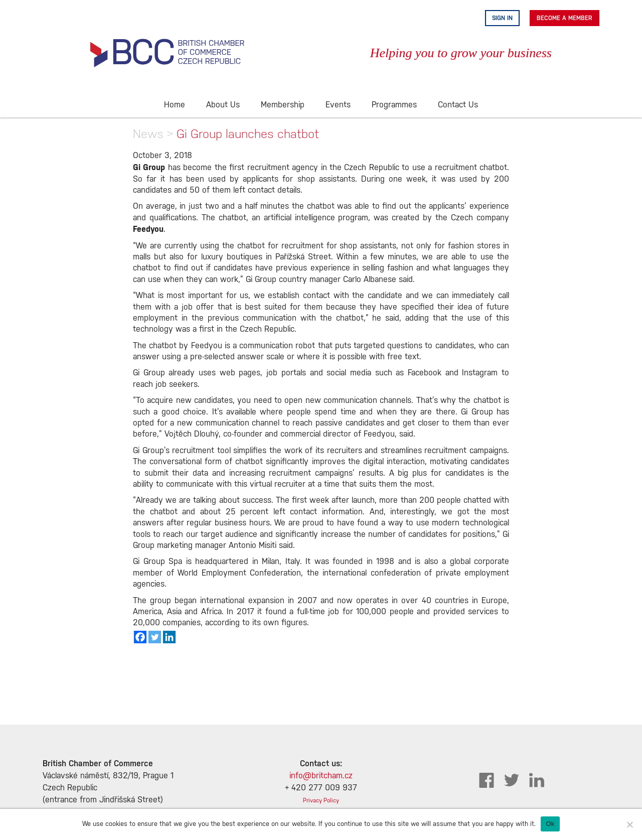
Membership (283, 105)
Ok (550, 824)
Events (338, 105)
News (148, 134)
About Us (223, 105)
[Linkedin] (169, 637)
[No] (629, 824)
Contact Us (458, 105)
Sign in (502, 18)
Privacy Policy (321, 801)
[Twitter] (155, 637)
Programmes (394, 105)
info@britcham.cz (321, 776)
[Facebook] (140, 637)
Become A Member (565, 18)
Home (175, 105)
